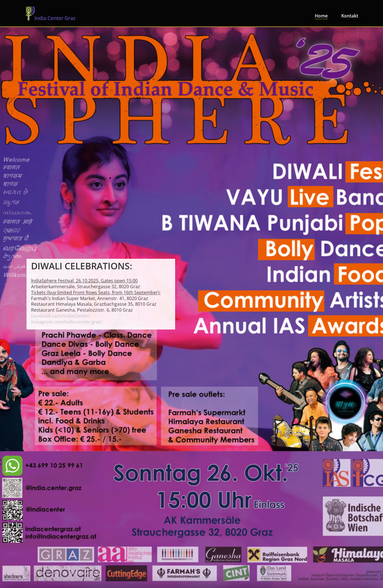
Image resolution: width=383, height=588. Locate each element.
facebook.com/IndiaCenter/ (60, 316)
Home (321, 16)
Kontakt (350, 16)
